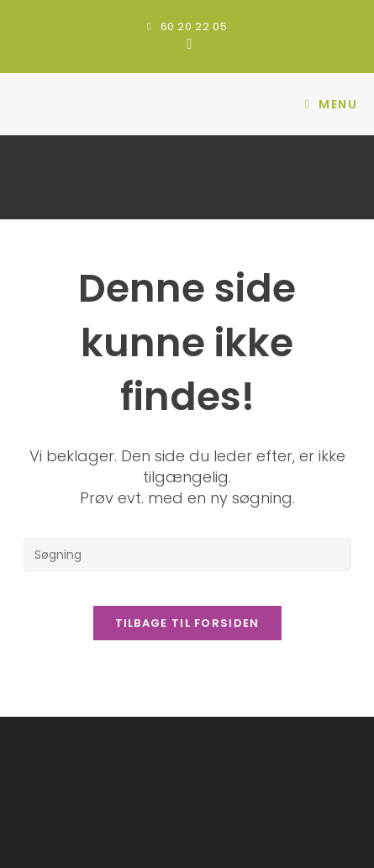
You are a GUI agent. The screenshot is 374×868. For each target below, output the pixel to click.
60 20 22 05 (194, 26)
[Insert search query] (187, 555)
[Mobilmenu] (331, 104)
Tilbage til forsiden (187, 623)
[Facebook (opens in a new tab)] (187, 44)
